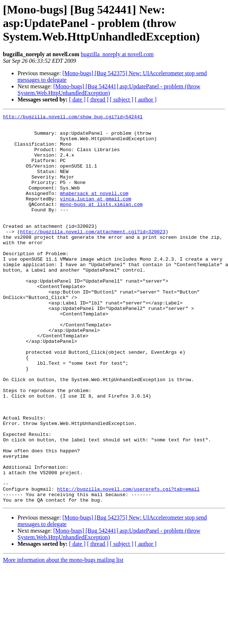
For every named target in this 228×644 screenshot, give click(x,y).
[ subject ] (122, 99)
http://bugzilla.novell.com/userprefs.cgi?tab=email (128, 564)
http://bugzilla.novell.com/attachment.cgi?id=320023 (93, 256)
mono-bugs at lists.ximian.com (101, 223)
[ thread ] (98, 99)
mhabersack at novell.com (94, 210)
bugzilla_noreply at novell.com (117, 54)
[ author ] (146, 99)
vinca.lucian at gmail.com (96, 216)
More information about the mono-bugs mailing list (63, 638)
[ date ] (77, 99)
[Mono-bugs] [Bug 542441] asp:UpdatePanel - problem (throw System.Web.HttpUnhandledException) (109, 90)
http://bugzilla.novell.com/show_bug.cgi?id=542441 (73, 118)
